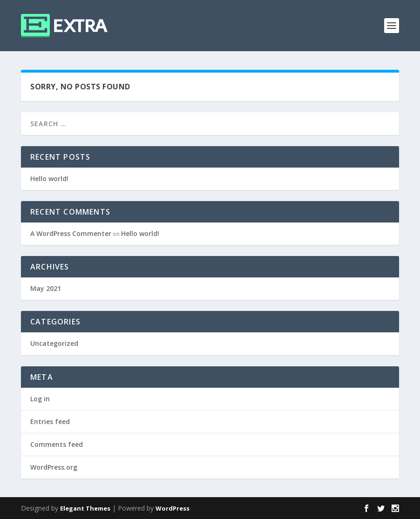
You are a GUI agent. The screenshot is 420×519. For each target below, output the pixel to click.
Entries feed (50, 421)
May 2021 (46, 288)
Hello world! (49, 179)
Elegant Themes (85, 508)
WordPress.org (54, 467)
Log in (40, 399)
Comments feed (57, 444)
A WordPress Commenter (71, 233)
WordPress (173, 508)
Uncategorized (54, 343)
